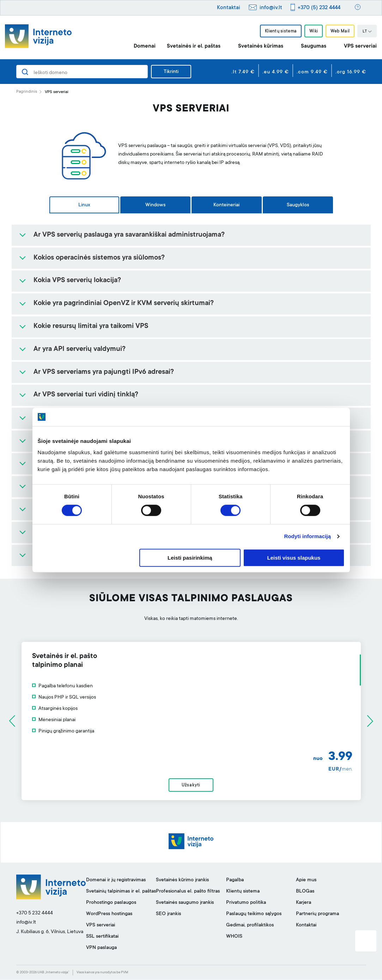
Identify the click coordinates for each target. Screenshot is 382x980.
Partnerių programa (317, 914)
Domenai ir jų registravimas (116, 881)
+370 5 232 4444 (35, 913)
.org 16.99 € (351, 72)
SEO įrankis (168, 914)
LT (367, 32)
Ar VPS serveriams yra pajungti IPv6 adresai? (104, 372)
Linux (84, 205)
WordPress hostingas (109, 914)
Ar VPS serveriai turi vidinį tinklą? (86, 395)
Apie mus (306, 881)
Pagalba (235, 881)
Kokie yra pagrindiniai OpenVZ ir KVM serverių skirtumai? (124, 304)
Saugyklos (298, 205)
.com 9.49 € (312, 72)
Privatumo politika (246, 903)
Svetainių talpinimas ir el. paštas (121, 892)
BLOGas (305, 892)
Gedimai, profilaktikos (250, 926)
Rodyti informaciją (307, 537)
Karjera (304, 903)
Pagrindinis (27, 92)
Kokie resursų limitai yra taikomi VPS (91, 327)
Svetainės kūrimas (261, 46)
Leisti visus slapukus (294, 558)
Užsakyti (191, 785)
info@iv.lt (271, 8)
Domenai (145, 46)
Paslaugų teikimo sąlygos (254, 914)
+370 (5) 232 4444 (319, 8)
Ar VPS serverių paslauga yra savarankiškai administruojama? (129, 235)
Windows (155, 205)
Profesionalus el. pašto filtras (188, 892)
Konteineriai (226, 205)
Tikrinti (171, 72)
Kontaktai (229, 8)
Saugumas (314, 46)
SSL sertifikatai (102, 937)
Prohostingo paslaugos (111, 903)
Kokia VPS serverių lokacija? (77, 281)
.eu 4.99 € (276, 72)
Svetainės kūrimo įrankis (182, 881)
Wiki (314, 31)
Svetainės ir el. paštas (194, 46)
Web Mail (340, 31)
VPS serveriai (360, 46)
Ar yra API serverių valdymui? (80, 349)
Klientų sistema (280, 31)
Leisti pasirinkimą (190, 558)
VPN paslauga (101, 948)
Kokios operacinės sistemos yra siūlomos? (99, 258)
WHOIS (234, 937)
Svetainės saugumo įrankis (185, 903)
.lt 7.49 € (243, 72)
